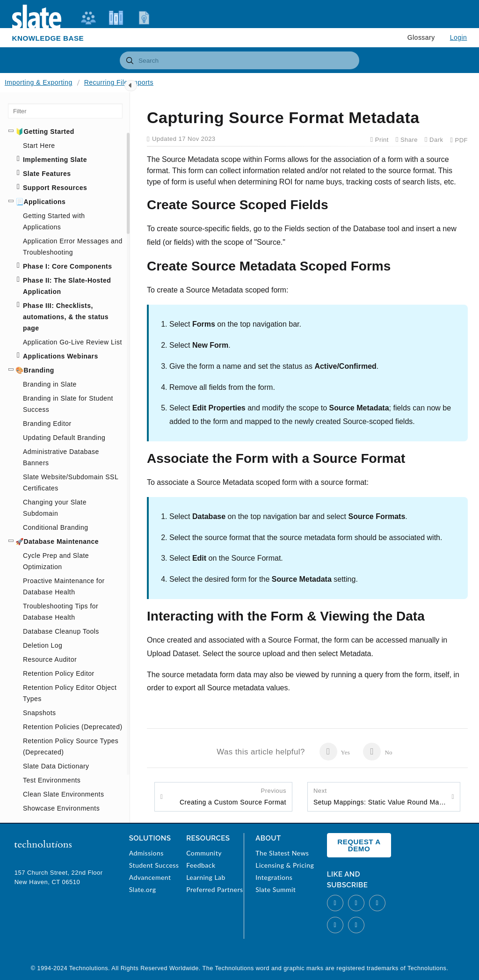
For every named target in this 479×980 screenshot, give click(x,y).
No (378, 752)
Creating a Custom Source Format (233, 796)
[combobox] (239, 60)
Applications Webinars (61, 356)
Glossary (421, 37)
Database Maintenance (61, 541)
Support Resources (55, 188)
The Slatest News (282, 853)
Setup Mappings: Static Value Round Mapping (380, 796)
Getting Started (49, 132)
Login (459, 37)
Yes (335, 752)
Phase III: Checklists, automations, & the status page (66, 317)
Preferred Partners (214, 889)
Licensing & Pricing (285, 865)
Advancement (150, 877)
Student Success (154, 865)
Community (204, 853)
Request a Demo (359, 845)
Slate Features (47, 174)
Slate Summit (276, 889)
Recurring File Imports (119, 82)
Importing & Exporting (39, 82)
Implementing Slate (55, 160)
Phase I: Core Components (67, 266)
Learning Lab (206, 877)
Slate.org (143, 889)
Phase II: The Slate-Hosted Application (67, 286)
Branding (39, 370)
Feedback (201, 865)
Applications (44, 202)
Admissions (146, 853)
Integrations (274, 877)
